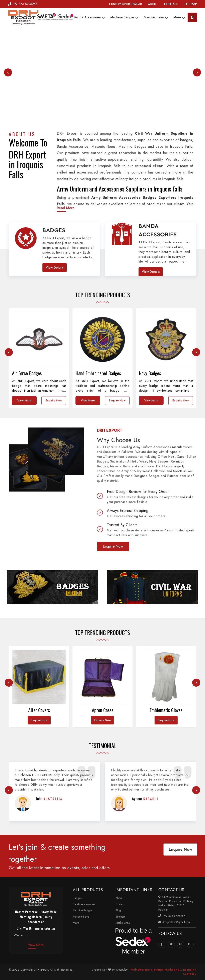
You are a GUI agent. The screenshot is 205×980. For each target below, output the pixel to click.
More (179, 17)
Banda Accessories (89, 17)
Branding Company (190, 972)
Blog (118, 910)
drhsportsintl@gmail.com (174, 922)
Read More (66, 208)
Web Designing (141, 970)
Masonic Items (156, 17)
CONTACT (171, 4)
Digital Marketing (167, 970)
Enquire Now (113, 642)
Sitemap (120, 917)
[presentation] (8, 72)
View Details (55, 267)
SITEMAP (191, 4)
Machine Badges (124, 17)
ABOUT (153, 4)
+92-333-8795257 (23, 4)
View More (36, 945)
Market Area (123, 923)
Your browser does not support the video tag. (102, 78)
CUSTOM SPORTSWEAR (125, 4)
